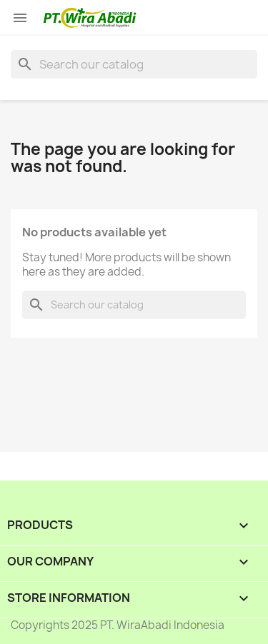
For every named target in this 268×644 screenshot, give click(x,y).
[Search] (134, 64)
